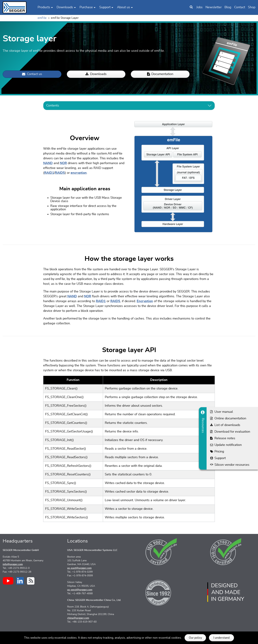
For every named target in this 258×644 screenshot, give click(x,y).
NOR (63, 163)
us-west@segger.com (80, 590)
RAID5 (60, 173)
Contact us (32, 74)
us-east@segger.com (79, 568)
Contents (53, 106)
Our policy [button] (195, 638)
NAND (48, 163)
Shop (252, 7)
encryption (79, 173)
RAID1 (49, 173)
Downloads (96, 74)
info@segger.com (13, 564)
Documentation (160, 74)
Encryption (145, 301)
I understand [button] (221, 638)
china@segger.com (78, 618)
